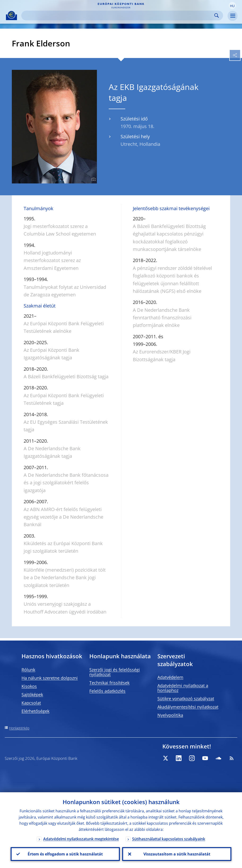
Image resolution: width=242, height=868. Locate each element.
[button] (232, 5)
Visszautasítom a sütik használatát (177, 854)
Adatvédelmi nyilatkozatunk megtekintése (81, 839)
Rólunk (28, 670)
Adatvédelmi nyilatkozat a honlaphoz (183, 688)
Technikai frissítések (109, 683)
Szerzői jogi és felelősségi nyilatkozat (115, 672)
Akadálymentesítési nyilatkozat (188, 707)
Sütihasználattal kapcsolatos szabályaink (169, 839)
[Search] (118, 16)
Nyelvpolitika (170, 715)
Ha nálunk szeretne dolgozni (50, 678)
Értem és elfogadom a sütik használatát (65, 854)
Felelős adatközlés (107, 691)
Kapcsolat (31, 703)
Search (217, 16)
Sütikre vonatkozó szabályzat (186, 699)
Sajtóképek (32, 694)
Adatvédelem (170, 677)
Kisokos (29, 686)
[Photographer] (93, 179)
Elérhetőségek (35, 711)
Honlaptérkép (19, 728)
